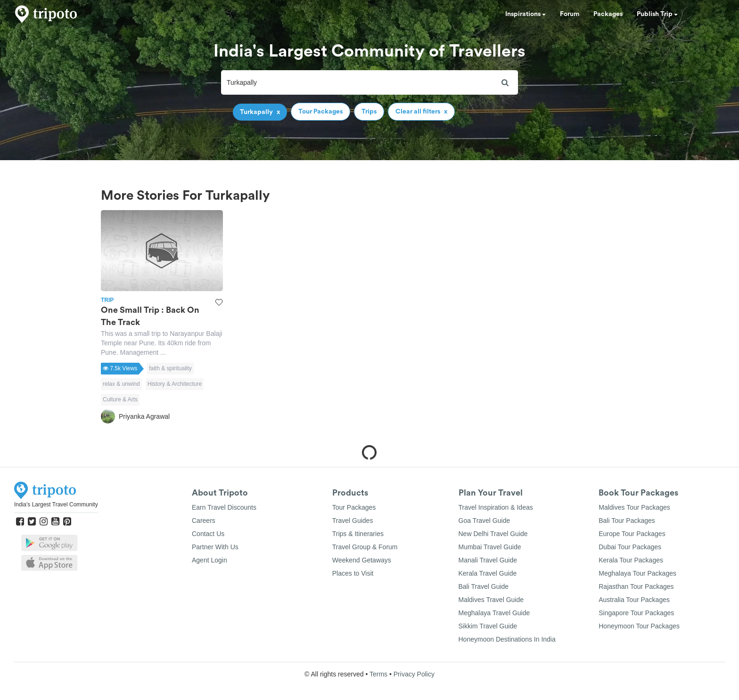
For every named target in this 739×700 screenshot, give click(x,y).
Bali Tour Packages (627, 521)
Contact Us (208, 534)
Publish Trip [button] (657, 14)
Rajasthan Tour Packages (636, 586)
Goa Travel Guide (484, 521)
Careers (204, 521)
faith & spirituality (170, 368)
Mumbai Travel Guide (490, 547)
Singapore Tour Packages (636, 613)
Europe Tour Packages (632, 534)
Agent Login (209, 560)
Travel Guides (353, 521)
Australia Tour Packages (634, 600)
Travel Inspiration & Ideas (496, 507)
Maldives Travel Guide (491, 600)
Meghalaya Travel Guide (494, 613)
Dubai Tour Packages (630, 547)
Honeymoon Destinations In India (507, 639)
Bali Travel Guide (484, 586)
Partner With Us (215, 547)
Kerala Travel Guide (488, 573)
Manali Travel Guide (488, 560)
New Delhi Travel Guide (493, 534)
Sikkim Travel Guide (488, 626)
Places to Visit (353, 573)
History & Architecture (175, 384)
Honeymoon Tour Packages (639, 626)
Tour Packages (354, 507)
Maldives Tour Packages (634, 507)
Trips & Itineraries (358, 534)
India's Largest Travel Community (56, 505)
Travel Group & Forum (365, 547)
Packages (608, 14)
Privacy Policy (414, 674)
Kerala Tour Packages (631, 560)
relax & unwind (121, 384)
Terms (378, 674)
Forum (570, 14)
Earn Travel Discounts (224, 507)
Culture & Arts (120, 399)
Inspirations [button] (526, 14)
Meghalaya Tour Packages (637, 573)
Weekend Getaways (362, 560)
